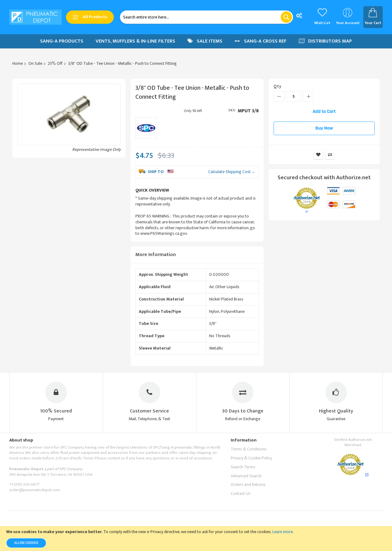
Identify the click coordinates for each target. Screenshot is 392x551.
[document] (196, 539)
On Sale (35, 63)
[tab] (197, 255)
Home (18, 63)
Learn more (283, 532)
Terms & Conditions (249, 449)
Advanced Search (246, 476)
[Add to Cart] (324, 112)
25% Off (55, 63)
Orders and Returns (248, 485)
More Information (156, 255)
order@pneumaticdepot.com (35, 490)
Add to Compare (330, 155)
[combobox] (206, 17)
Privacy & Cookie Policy (251, 458)
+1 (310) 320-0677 (24, 484)
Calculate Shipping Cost (229, 172)
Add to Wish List (318, 155)
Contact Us (241, 493)
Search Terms (243, 467)
